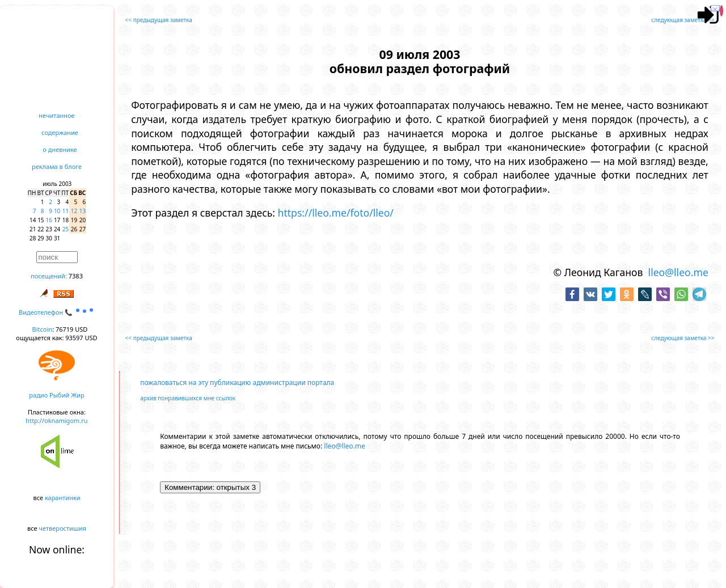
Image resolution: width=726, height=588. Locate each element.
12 (74, 211)
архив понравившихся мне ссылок (188, 398)
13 (83, 211)
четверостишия (63, 528)
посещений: (49, 276)
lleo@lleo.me (678, 272)
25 (66, 229)
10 (57, 211)
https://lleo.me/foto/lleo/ (336, 213)
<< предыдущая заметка (159, 20)
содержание (60, 132)
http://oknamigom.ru (56, 420)
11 (66, 211)
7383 (76, 276)
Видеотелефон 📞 (57, 312)
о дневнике (60, 149)
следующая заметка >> (683, 20)
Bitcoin (43, 329)
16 (49, 220)
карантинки (63, 498)
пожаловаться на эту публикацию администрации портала (237, 382)
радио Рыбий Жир (56, 395)
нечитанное (56, 115)
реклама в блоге (57, 166)
